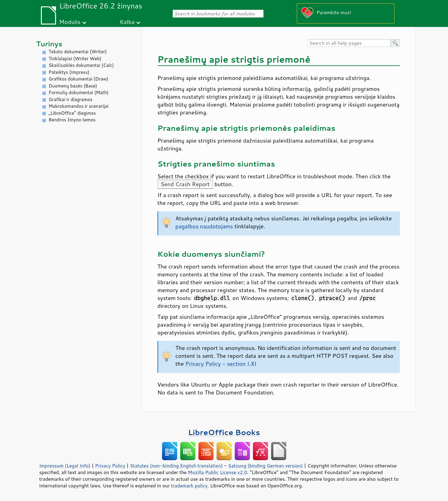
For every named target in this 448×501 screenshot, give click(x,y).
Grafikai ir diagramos (71, 99)
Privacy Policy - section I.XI (221, 364)
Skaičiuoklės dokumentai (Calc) (81, 65)
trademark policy (189, 486)
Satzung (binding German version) (265, 466)
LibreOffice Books (224, 432)
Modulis (70, 22)
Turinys (49, 44)
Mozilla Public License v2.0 (217, 472)
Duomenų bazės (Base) (73, 86)
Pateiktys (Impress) (69, 72)
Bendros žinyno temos (72, 120)
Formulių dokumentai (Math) (79, 92)
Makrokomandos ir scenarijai (79, 106)
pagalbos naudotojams (204, 226)
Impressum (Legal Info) (65, 466)
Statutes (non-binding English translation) (176, 466)
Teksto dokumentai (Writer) (78, 52)
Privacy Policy (110, 466)
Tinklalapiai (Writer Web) (75, 59)
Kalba (127, 22)
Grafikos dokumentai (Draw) (79, 79)
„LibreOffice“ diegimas (72, 113)
